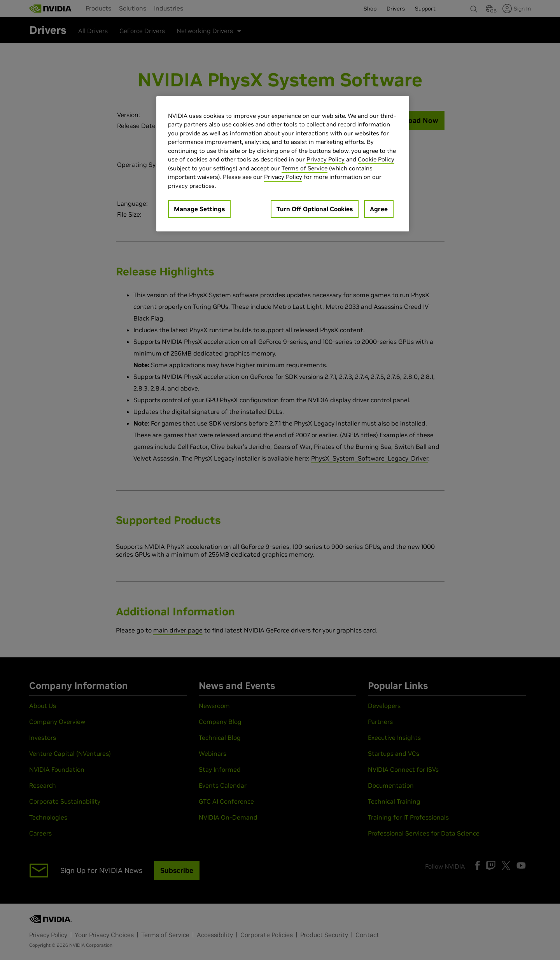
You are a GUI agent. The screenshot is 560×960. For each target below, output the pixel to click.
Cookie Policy (376, 159)
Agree (379, 209)
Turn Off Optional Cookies (315, 209)
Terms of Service (304, 168)
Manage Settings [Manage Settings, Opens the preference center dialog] (199, 209)
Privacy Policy (325, 159)
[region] (283, 164)
